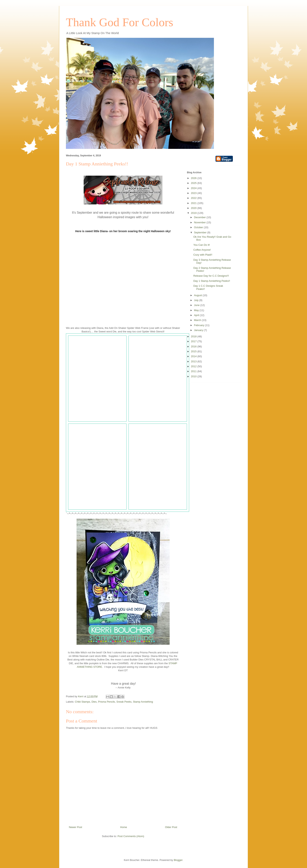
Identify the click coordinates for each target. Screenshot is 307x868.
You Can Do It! (202, 245)
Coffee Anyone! (202, 250)
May (197, 310)
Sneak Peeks (124, 702)
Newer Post (75, 827)
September (201, 232)
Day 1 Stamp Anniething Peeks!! (212, 281)
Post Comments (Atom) (131, 836)
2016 (194, 346)
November (200, 222)
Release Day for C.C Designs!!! (211, 276)
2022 (194, 198)
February (200, 325)
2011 (194, 371)
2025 (194, 183)
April (197, 315)
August (198, 295)
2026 (194, 178)
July (197, 300)
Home (124, 827)
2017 (194, 341)
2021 (194, 203)
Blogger (178, 860)
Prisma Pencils (106, 702)
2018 (194, 336)
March (198, 320)
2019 (194, 213)
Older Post (171, 827)
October (199, 227)
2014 (194, 356)
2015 (194, 351)
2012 (194, 366)
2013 (194, 361)
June (197, 305)
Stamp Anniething (143, 702)
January (199, 330)
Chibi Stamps (83, 702)
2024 (194, 188)
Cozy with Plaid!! (203, 255)
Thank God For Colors (120, 22)
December (200, 217)
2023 (194, 193)
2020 (194, 208)
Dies (94, 702)
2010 (194, 376)
